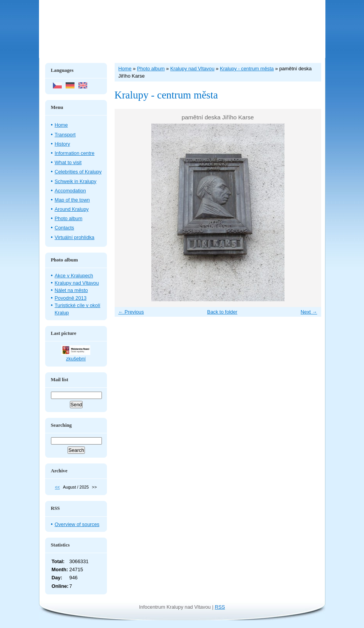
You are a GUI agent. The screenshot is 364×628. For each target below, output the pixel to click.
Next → (309, 312)
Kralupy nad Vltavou (77, 283)
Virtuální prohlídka (75, 237)
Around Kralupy (72, 209)
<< (57, 487)
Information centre (75, 153)
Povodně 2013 (71, 298)
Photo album (69, 218)
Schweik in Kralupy (76, 181)
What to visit (68, 162)
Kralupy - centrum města (247, 69)
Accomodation (70, 191)
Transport (65, 135)
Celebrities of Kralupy (78, 172)
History (63, 144)
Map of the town (72, 200)
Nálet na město (71, 290)
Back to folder (222, 312)
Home (61, 125)
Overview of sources (77, 524)
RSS (220, 607)
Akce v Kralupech (74, 276)
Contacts (65, 228)
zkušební (76, 359)
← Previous (131, 312)
